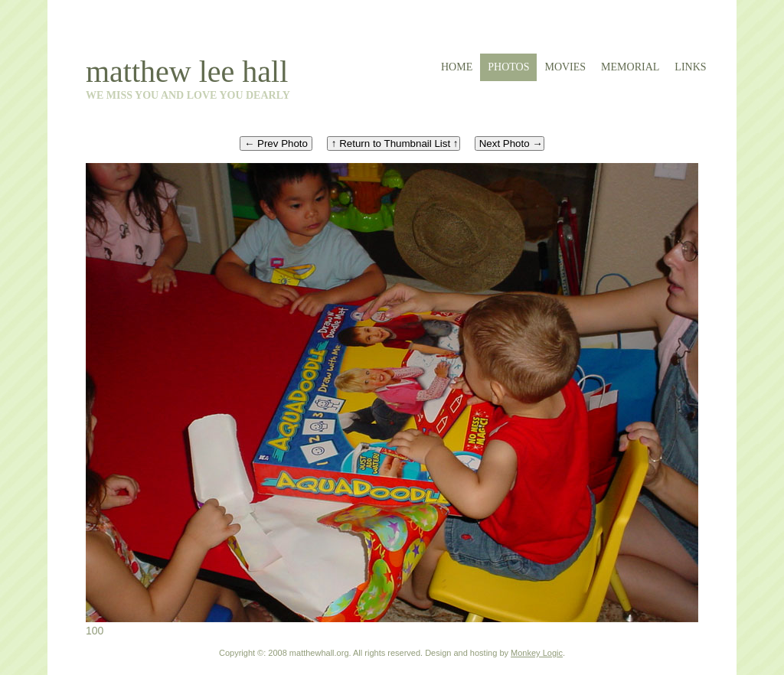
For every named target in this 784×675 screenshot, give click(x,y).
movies (565, 67)
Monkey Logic (537, 653)
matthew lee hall (187, 72)
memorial (630, 67)
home (457, 67)
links (690, 67)
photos (508, 67)
